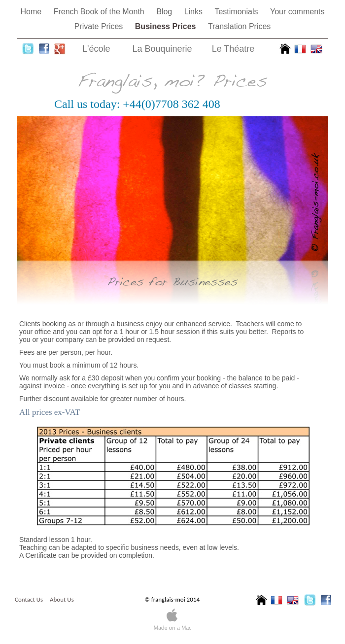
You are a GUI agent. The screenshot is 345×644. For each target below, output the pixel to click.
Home (32, 12)
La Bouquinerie (162, 49)
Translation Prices (239, 26)
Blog (165, 12)
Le (233, 49)
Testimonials (237, 12)
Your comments (297, 12)
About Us (62, 599)
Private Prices (100, 26)
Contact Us (29, 599)
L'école (96, 49)
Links (195, 12)
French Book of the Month (100, 12)
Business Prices (167, 26)
